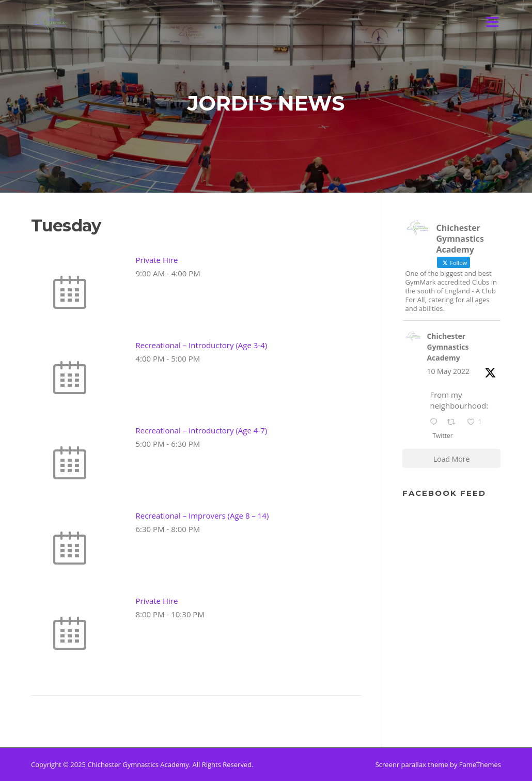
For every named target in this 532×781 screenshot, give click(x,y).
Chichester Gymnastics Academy (448, 347)
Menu (492, 22)
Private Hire (157, 260)
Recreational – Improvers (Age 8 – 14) (202, 516)
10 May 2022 (448, 371)
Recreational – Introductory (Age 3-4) (202, 345)
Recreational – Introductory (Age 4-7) (202, 430)
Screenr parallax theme (412, 764)
